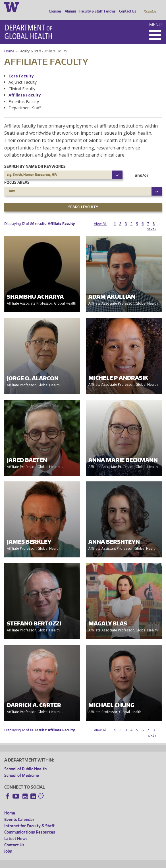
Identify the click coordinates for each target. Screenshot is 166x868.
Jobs (8, 843)
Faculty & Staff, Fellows (96, 7)
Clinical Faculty (22, 81)
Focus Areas (17, 174)
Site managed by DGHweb (136, 863)
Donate (150, 7)
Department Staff (25, 100)
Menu (155, 17)
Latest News (16, 831)
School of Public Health (25, 761)
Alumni (69, 7)
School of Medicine (22, 767)
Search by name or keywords (35, 158)
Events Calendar (19, 811)
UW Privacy (80, 863)
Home (9, 43)
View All (100, 216)
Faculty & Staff (30, 43)
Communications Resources (30, 824)
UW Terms (103, 863)
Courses (54, 7)
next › (151, 221)
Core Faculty (21, 68)
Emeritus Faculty (24, 94)
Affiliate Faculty (25, 87)
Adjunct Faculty (23, 74)
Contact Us (126, 7)
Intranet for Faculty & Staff (29, 818)
